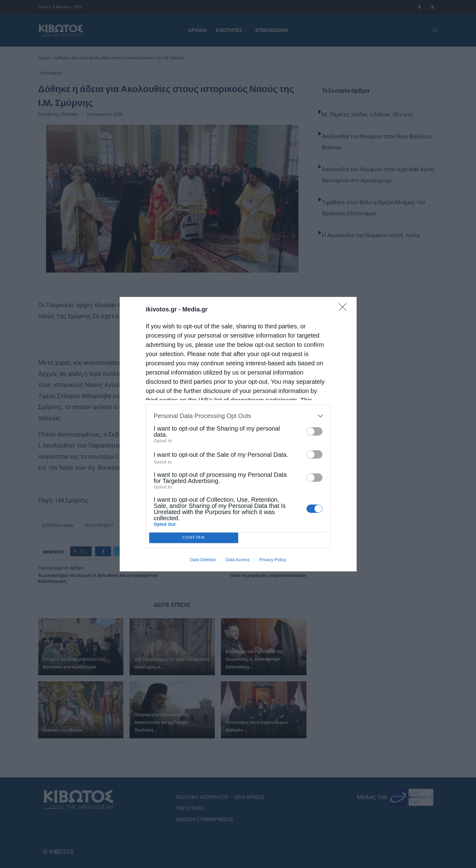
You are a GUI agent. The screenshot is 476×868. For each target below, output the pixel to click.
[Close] (345, 309)
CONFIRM (194, 538)
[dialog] (238, 434)
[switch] (314, 431)
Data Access (238, 560)
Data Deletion (203, 560)
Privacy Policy (272, 560)
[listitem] (238, 416)
